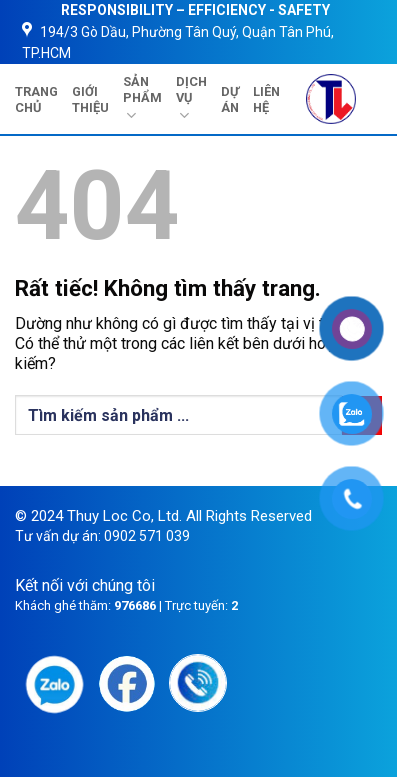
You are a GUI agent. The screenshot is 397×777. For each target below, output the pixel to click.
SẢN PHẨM (142, 99)
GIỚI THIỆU (90, 99)
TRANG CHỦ (36, 99)
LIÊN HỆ (266, 99)
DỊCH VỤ (191, 99)
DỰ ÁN (230, 99)
